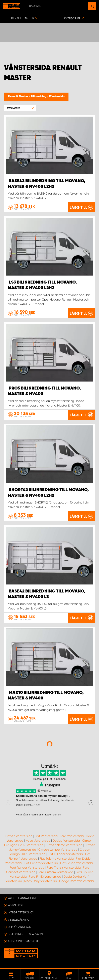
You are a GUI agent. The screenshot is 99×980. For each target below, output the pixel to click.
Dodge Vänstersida (66, 841)
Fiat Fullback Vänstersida (65, 854)
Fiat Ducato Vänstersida (41, 863)
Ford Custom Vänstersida (56, 872)
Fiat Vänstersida (46, 836)
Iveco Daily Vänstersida (41, 881)
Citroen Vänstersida (19, 836)
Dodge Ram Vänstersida (77, 881)
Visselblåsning (19, 920)
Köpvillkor (16, 905)
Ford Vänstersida (72, 836)
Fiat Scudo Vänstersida (77, 863)
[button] (20, 108)
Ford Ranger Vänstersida (27, 868)
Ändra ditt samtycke (23, 941)
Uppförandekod (19, 927)
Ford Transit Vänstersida (64, 868)
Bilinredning (39, 97)
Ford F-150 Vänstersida (45, 877)
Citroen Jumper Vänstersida (58, 850)
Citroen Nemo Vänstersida (64, 845)
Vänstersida (57, 97)
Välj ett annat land (23, 898)
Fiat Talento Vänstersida (57, 859)
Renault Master (18, 97)
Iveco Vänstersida (38, 841)
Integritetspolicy (21, 912)
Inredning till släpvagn (25, 934)
